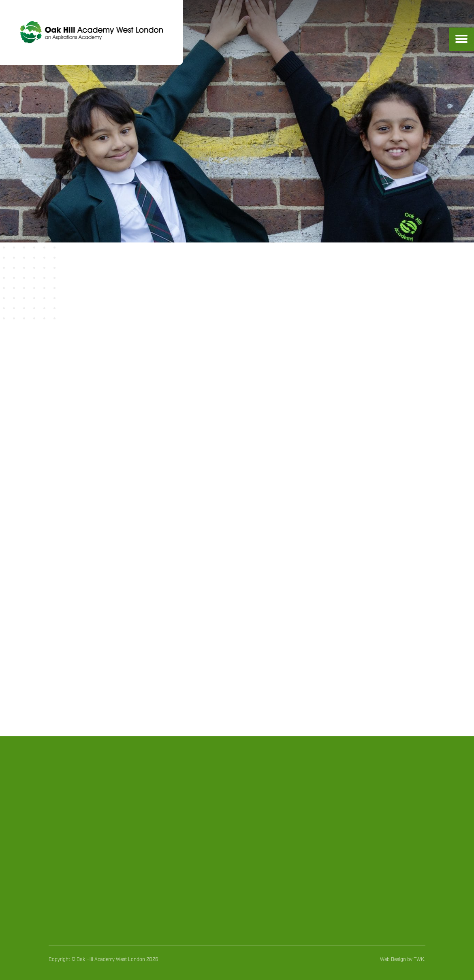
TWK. (420, 960)
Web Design (393, 960)
